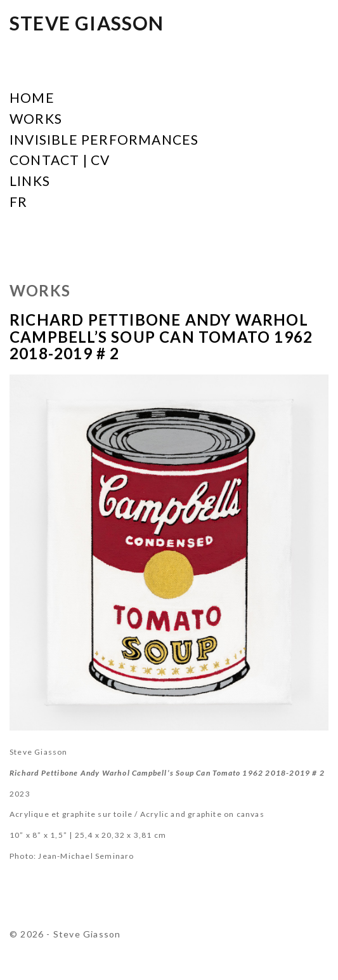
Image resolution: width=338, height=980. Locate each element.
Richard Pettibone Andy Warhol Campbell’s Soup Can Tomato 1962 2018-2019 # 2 (161, 336)
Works (36, 119)
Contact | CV (60, 160)
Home (32, 98)
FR (18, 202)
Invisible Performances (104, 140)
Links (30, 181)
